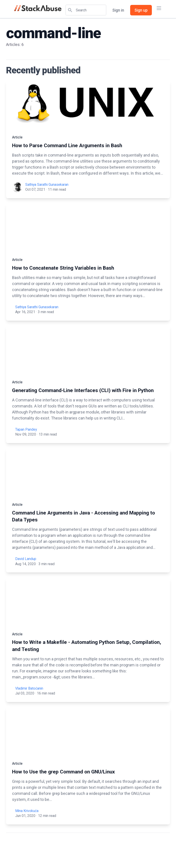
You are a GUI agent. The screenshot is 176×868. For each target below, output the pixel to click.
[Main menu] (159, 8)
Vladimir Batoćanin (29, 688)
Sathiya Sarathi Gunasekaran (47, 185)
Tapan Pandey (26, 429)
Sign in (118, 10)
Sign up (141, 10)
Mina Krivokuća (27, 811)
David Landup (26, 559)
